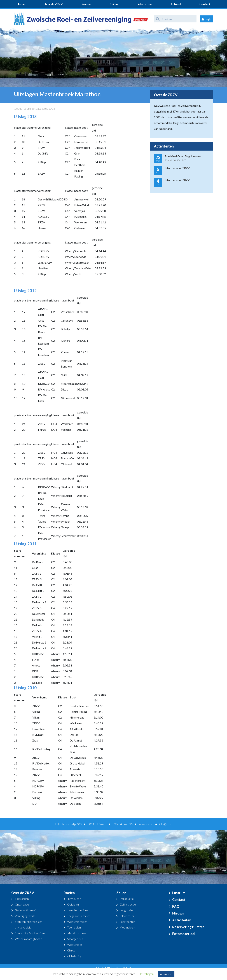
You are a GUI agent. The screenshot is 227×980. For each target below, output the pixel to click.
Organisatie (22, 904)
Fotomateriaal (184, 934)
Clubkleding (74, 956)
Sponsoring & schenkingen (31, 933)
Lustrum (179, 893)
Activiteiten (182, 920)
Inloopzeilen (127, 916)
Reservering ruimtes (188, 927)
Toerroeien (74, 927)
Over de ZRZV (53, 4)
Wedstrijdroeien (77, 922)
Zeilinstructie (128, 904)
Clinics (71, 950)
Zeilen (114, 4)
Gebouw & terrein (26, 910)
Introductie (74, 899)
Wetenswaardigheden (28, 939)
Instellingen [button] (147, 974)
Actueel (176, 4)
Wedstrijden (75, 945)
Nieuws (178, 913)
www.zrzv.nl (146, 824)
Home (21, 4)
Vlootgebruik (75, 939)
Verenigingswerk (25, 916)
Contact (205, 4)
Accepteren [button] (166, 974)
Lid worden (144, 4)
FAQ (176, 906)
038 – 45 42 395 (123, 824)
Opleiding (73, 904)
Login (206, 19)
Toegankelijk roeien (79, 916)
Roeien (86, 4)
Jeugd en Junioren (78, 910)
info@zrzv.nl (166, 824)
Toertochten (127, 922)
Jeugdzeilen (127, 910)
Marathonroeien (77, 933)
